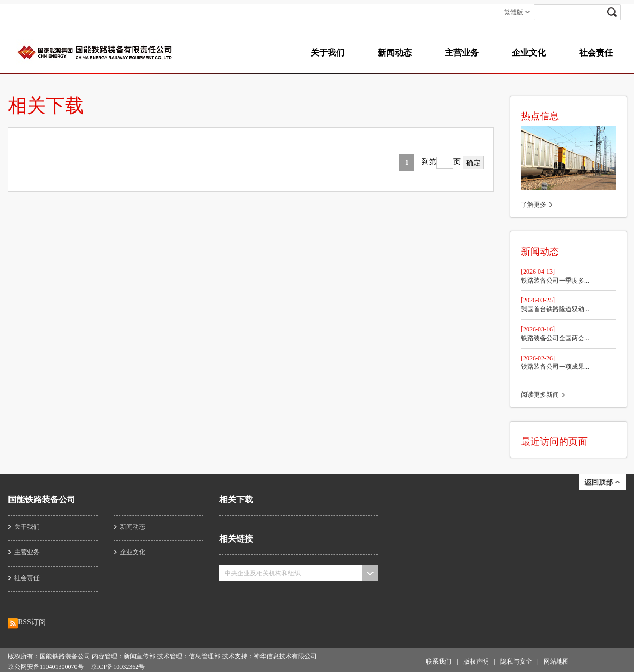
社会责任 (596, 53)
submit (618, 12)
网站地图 (556, 661)
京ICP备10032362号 (118, 667)
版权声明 (476, 661)
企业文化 (529, 53)
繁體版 (514, 12)
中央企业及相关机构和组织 (263, 573)
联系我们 (439, 661)
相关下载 (236, 500)
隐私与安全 (516, 661)
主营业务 (462, 53)
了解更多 (534, 204)
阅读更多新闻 (540, 395)
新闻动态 (395, 53)
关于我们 (328, 53)
